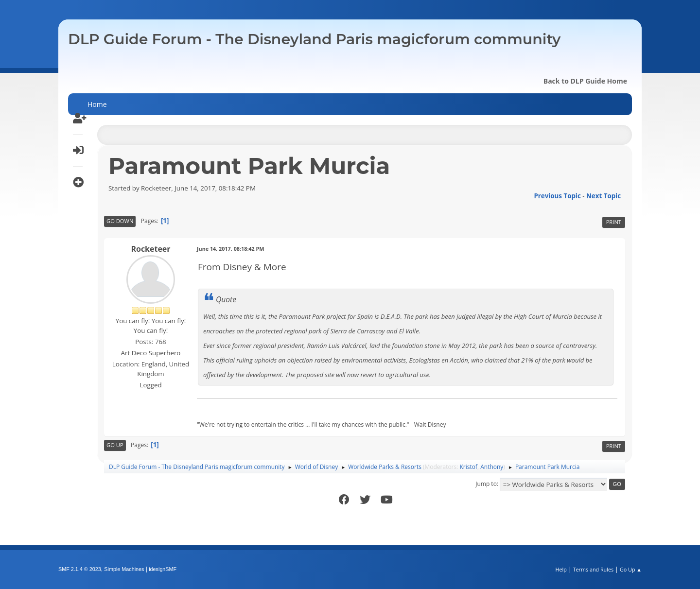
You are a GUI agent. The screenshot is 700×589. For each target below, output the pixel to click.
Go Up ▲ (631, 569)
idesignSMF (163, 569)
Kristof (469, 467)
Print (614, 222)
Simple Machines (124, 569)
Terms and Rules (594, 569)
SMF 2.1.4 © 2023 (80, 569)
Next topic (604, 196)
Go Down (120, 221)
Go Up (115, 445)
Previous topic (557, 196)
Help (561, 569)
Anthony (492, 467)
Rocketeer (150, 249)
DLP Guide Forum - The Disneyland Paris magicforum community (314, 39)
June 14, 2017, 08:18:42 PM (231, 249)
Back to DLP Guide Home (585, 81)
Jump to (486, 484)
